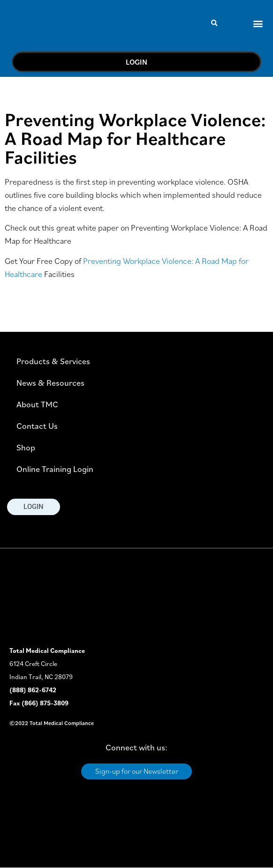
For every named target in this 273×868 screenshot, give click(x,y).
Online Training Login (55, 469)
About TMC (37, 404)
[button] (214, 24)
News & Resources (50, 383)
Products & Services (53, 361)
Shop (26, 447)
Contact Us (37, 426)
